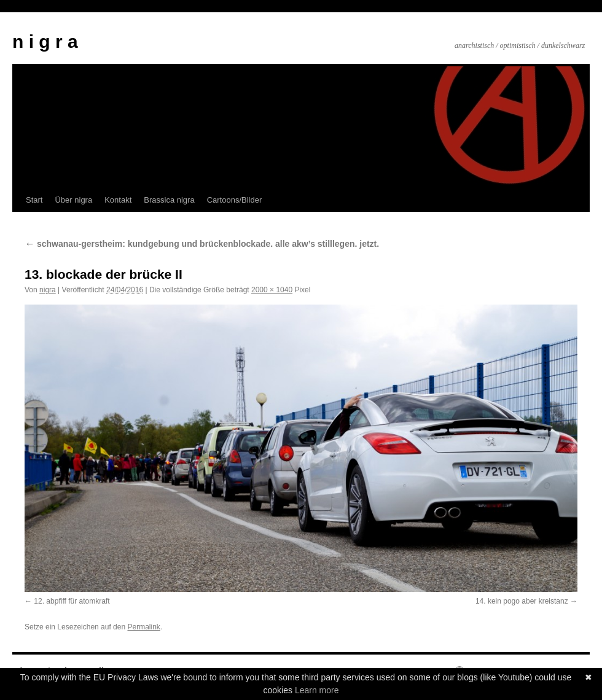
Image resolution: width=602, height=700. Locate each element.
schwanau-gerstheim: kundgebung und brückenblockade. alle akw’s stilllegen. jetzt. (202, 244)
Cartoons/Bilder (235, 200)
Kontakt (118, 200)
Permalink (143, 627)
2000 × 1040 (272, 290)
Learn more (317, 690)
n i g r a (45, 41)
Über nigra (73, 200)
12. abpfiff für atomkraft (72, 601)
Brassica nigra (169, 200)
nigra (48, 290)
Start (34, 200)
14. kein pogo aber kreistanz (522, 601)
